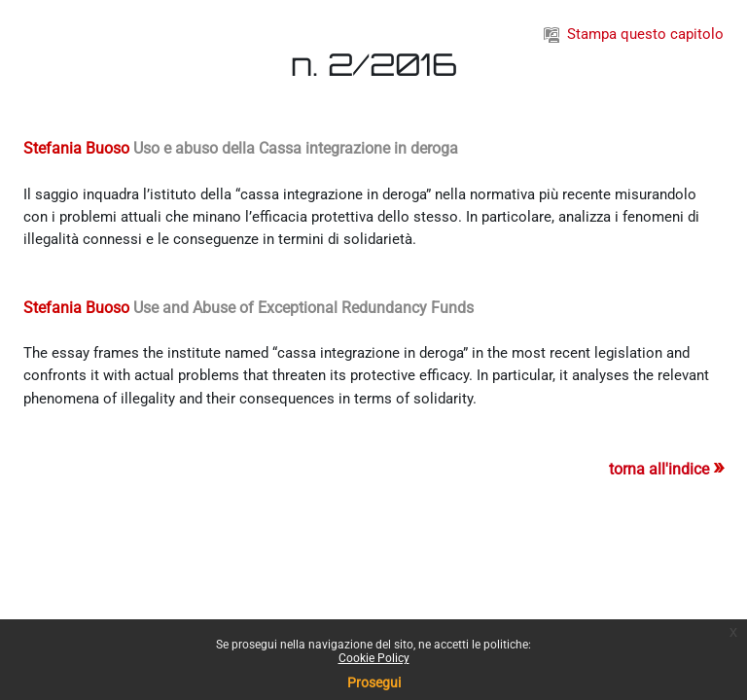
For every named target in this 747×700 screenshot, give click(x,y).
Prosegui (374, 682)
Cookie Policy (374, 658)
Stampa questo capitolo (634, 34)
